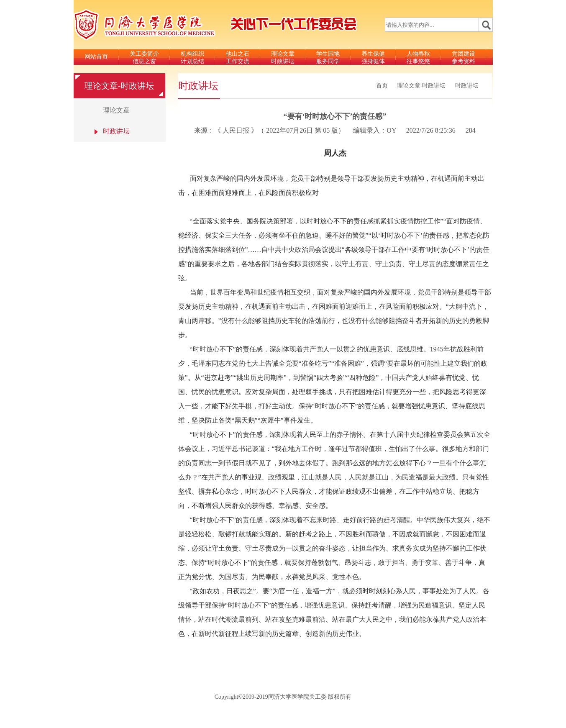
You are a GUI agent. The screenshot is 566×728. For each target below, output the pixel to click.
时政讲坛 (467, 86)
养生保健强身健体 (373, 58)
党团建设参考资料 (464, 58)
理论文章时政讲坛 (283, 58)
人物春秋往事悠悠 (418, 58)
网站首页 (96, 57)
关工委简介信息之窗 (144, 58)
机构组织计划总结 (192, 58)
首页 (382, 86)
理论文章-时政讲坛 (421, 86)
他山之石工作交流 (238, 58)
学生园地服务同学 (328, 58)
